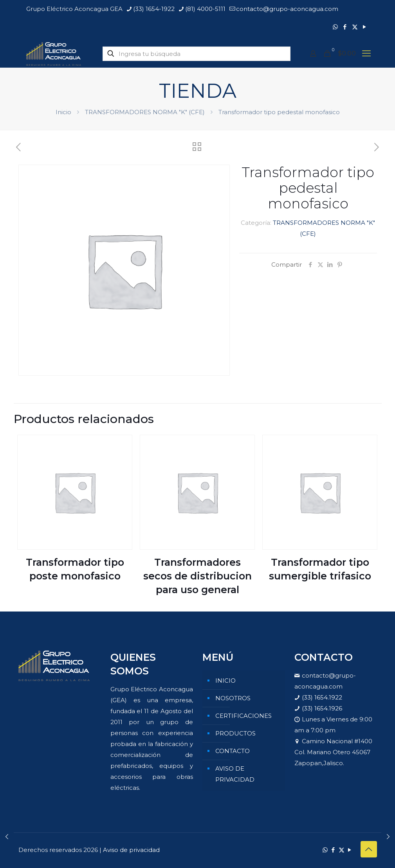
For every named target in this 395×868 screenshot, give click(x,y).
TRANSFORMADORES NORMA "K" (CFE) (145, 112)
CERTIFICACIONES (243, 716)
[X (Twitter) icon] (355, 27)
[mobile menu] (366, 54)
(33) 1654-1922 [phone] (154, 9)
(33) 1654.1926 (322, 708)
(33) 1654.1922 (322, 697)
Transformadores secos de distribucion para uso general (197, 576)
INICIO (225, 681)
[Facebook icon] (345, 27)
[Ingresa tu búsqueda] (197, 54)
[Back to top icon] (369, 849)
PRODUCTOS (235, 733)
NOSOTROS (233, 698)
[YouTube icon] (365, 27)
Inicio (63, 112)
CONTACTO (233, 751)
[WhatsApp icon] (335, 27)
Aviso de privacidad (131, 850)
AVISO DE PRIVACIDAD (235, 774)
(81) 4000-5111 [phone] (205, 9)
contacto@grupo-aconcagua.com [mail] (287, 9)
